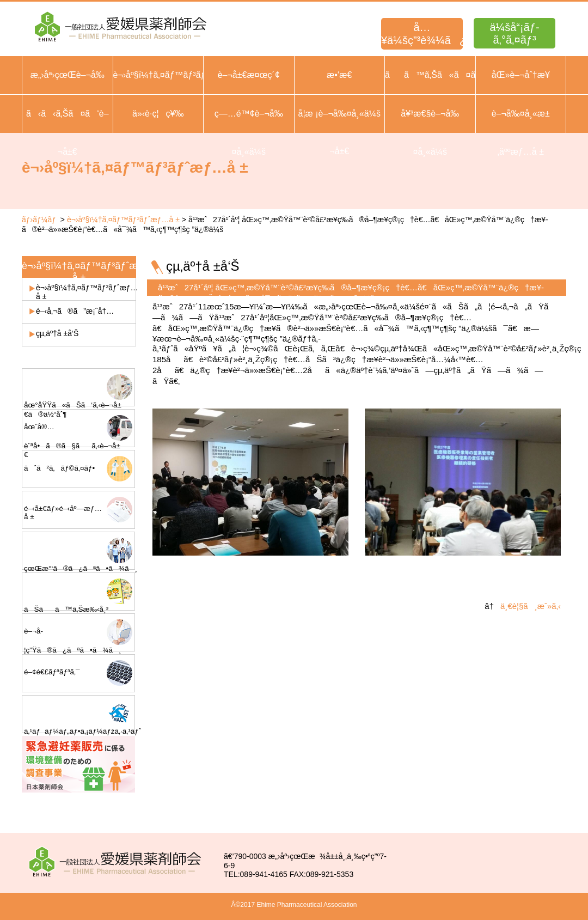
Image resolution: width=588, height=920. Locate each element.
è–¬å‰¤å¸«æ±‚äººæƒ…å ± (521, 133)
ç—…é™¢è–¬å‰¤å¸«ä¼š (249, 133)
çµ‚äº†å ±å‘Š (57, 333)
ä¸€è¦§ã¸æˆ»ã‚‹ (531, 606)
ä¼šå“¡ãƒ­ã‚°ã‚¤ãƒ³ (514, 33)
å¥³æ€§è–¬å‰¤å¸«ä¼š (430, 133)
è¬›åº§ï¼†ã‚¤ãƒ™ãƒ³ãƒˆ (158, 75)
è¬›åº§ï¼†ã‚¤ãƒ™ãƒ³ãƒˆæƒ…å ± (123, 220)
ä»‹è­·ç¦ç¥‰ (158, 114)
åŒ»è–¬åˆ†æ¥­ (521, 75)
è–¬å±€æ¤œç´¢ (249, 75)
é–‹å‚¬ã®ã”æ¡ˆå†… (75, 311)
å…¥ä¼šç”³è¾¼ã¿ (422, 34)
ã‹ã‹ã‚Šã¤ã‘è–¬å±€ (68, 133)
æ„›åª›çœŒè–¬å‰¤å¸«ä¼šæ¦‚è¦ (68, 94)
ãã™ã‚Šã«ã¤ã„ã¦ (430, 75)
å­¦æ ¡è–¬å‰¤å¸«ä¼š (339, 114)
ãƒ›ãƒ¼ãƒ (40, 220)
